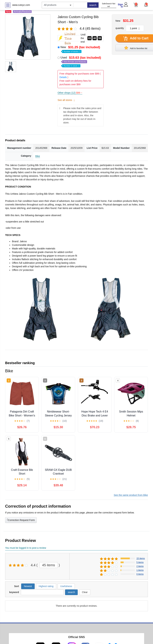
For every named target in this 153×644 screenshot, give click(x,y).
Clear (85, 592)
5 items (140, 562)
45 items (49, 565)
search (93, 5)
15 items (141, 558)
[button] (146, 5)
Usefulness (66, 586)
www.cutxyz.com (21, 5)
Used (81, 61)
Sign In (120, 6)
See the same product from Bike (131, 495)
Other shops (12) (70, 93)
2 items (140, 566)
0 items (140, 574)
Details (63, 77)
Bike (38, 156)
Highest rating (46, 586)
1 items (140, 570)
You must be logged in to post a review (26, 548)
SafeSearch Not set (109, 5)
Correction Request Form (21, 520)
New (81, 49)
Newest (28, 586)
